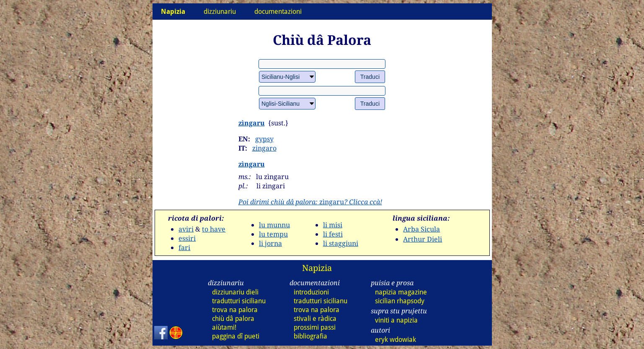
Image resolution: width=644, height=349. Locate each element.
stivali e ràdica (315, 319)
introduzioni (311, 292)
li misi (333, 225)
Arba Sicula (422, 229)
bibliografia (310, 336)
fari (184, 247)
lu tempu (273, 234)
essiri (187, 238)
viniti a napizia (396, 320)
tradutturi (239, 301)
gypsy (264, 139)
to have (214, 229)
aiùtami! (224, 327)
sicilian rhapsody (400, 301)
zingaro (264, 148)
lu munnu (274, 225)
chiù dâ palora (233, 319)
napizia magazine (401, 292)
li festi (333, 234)
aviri (186, 229)
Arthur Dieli (423, 239)
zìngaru (252, 123)
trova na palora (235, 310)
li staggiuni (341, 243)
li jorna (270, 243)
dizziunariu (220, 12)
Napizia (317, 268)
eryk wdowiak (396, 340)
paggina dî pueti (236, 336)
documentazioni (278, 12)
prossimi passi (315, 327)
